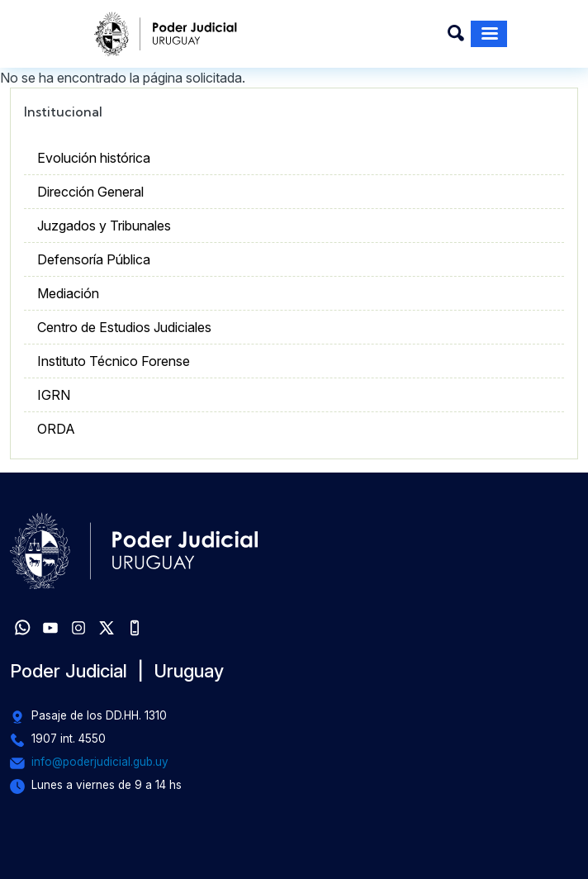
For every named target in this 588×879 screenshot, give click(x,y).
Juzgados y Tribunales (104, 226)
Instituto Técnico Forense (114, 361)
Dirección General (90, 192)
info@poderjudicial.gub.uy (100, 762)
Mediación (68, 293)
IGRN (54, 395)
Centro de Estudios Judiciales (124, 327)
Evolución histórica (94, 158)
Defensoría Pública (94, 259)
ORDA (56, 429)
